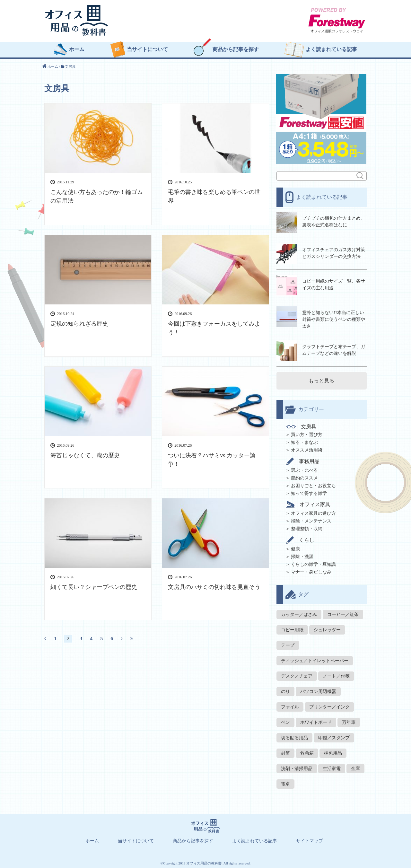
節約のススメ (304, 477)
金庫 (355, 768)
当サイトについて (147, 50)
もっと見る (321, 380)
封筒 (285, 753)
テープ (288, 645)
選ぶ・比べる (304, 470)
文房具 (302, 426)
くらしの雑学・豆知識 (313, 564)
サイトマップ (310, 840)
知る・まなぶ (304, 442)
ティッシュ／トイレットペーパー (315, 660)
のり (285, 691)
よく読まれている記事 (331, 50)
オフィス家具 (309, 504)
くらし (301, 539)
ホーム (77, 50)
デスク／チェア (297, 675)
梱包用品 (333, 753)
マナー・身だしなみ (311, 571)
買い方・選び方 (307, 434)
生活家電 (332, 768)
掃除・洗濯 (302, 556)
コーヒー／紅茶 (343, 614)
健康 (295, 548)
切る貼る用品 (294, 737)
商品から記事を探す (236, 50)
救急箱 (307, 753)
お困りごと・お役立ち (313, 485)
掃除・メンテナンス (311, 520)
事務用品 (303, 461)
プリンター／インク (329, 706)
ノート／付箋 (336, 675)
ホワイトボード (316, 722)
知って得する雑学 (309, 493)
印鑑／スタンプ (334, 737)
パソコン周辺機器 (318, 691)
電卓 (285, 783)
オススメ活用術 (307, 449)
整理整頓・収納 (307, 528)
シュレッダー (327, 629)
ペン (285, 722)
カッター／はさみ (299, 614)
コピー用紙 (292, 629)
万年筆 (349, 722)
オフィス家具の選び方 (313, 513)
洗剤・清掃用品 (297, 768)
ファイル (290, 706)
